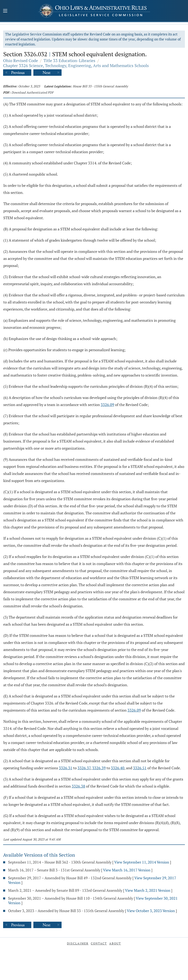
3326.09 (107, 405)
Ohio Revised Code (21, 61)
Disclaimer (78, 943)
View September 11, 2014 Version (142, 862)
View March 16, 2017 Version (127, 870)
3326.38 (78, 786)
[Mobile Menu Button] (5, 11)
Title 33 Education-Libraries (69, 61)
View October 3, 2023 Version (151, 911)
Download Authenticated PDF (32, 92)
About (115, 943)
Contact (99, 943)
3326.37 (84, 768)
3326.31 (66, 768)
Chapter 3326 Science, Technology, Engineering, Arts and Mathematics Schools (76, 65)
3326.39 (99, 768)
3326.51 (140, 768)
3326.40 (118, 768)
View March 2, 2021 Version (148, 890)
